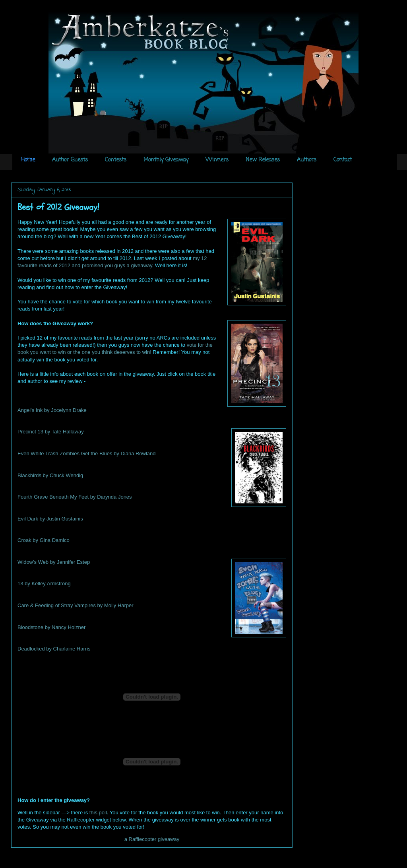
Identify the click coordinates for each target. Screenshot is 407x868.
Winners (217, 160)
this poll (98, 813)
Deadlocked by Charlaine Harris (54, 649)
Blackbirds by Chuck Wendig (50, 475)
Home (28, 160)
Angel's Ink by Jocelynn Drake (52, 410)
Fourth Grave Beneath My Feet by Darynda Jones (75, 497)
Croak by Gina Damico (44, 540)
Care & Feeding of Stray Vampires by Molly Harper (76, 605)
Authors (307, 160)
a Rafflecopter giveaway (152, 839)
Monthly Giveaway (166, 160)
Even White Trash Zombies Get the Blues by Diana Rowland (87, 453)
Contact (343, 160)
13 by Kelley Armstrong (44, 584)
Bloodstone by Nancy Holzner (51, 627)
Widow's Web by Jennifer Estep (54, 562)
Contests (116, 160)
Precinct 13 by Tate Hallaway (51, 432)
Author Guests (70, 160)
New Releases (263, 160)
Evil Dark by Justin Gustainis (50, 519)
